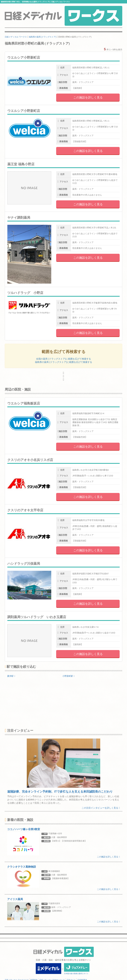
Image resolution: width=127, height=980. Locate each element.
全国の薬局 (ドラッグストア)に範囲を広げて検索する (63, 359)
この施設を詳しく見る (88, 97)
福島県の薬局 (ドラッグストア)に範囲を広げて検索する (63, 362)
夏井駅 (11, 676)
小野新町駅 (68, 676)
